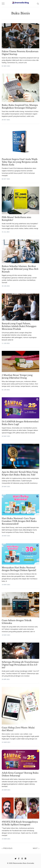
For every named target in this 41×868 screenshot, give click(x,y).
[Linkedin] (25, 858)
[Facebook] (19, 858)
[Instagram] (22, 858)
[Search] (38, 4)
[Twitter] (16, 858)
